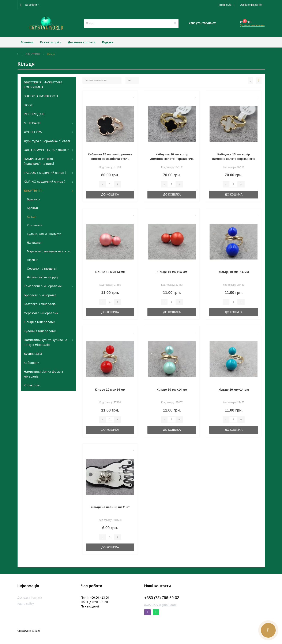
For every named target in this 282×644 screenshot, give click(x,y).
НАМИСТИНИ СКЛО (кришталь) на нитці (39, 161)
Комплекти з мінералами (43, 286)
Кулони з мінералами (40, 331)
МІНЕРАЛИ (32, 123)
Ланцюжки (34, 243)
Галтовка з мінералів (40, 304)
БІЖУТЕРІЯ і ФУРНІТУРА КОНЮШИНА (43, 85)
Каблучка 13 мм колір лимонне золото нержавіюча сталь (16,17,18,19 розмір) (234, 159)
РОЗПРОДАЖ (34, 114)
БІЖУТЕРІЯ (33, 54)
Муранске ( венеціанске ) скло (49, 251)
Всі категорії (51, 42)
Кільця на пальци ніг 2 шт (110, 507)
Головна (27, 42)
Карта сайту (26, 604)
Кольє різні (32, 385)
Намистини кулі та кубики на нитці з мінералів (46, 342)
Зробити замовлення (252, 25)
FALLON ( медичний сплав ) (45, 173)
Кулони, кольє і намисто (44, 234)
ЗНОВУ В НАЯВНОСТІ (41, 96)
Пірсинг (32, 260)
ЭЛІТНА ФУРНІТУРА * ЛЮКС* (46, 150)
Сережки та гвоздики (42, 269)
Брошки (33, 208)
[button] (30, 5)
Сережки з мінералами (41, 313)
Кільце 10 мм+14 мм (110, 272)
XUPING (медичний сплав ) (45, 181)
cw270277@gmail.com (161, 605)
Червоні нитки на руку (43, 277)
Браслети (34, 199)
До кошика (110, 194)
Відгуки (108, 42)
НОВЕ (29, 105)
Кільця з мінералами (40, 322)
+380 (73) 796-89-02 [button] (162, 598)
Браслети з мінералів (40, 295)
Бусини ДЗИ (33, 354)
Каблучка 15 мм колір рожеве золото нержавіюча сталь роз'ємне (110, 159)
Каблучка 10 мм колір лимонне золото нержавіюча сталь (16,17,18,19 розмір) (172, 159)
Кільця (32, 217)
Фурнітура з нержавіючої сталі (47, 141)
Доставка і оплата (82, 42)
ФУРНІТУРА (33, 132)
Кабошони (32, 363)
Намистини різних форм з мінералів (44, 374)
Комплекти (35, 225)
